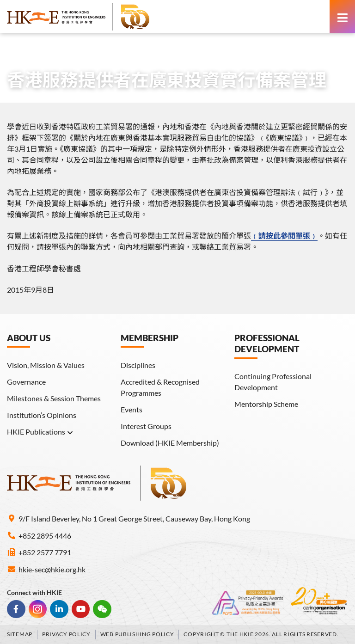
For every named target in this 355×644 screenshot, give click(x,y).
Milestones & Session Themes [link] (54, 398)
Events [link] (132, 409)
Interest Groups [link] (146, 426)
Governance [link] (26, 382)
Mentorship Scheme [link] (266, 404)
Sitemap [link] (20, 634)
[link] (79, 17)
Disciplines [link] (138, 365)
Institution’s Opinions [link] (42, 415)
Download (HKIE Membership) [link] (170, 443)
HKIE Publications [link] (40, 432)
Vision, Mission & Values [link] (46, 365)
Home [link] (17, 49)
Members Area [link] (62, 49)
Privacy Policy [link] (66, 634)
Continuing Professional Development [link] (273, 382)
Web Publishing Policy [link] (137, 634)
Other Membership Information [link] (149, 49)
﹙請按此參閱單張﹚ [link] (284, 236)
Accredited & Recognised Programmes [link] (160, 387)
